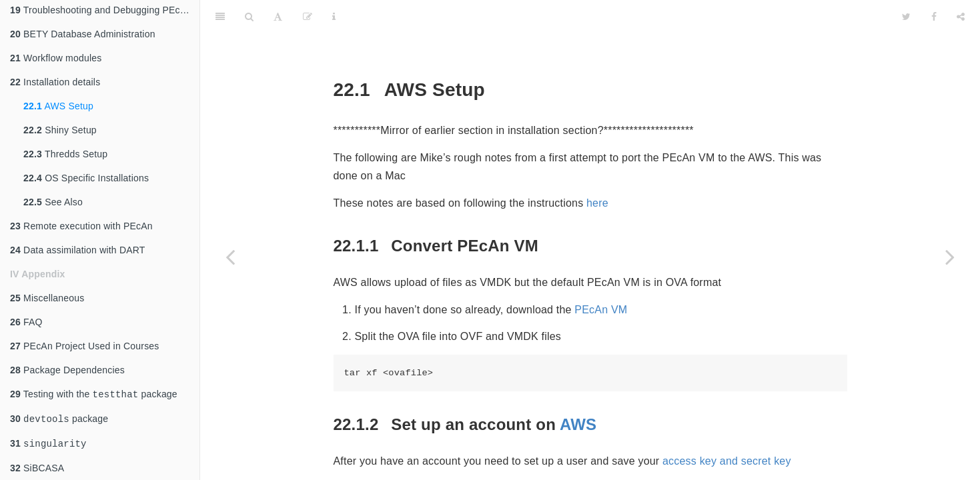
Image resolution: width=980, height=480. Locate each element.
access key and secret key (727, 428)
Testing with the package (94, 391)
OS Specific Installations (86, 174)
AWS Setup (58, 102)
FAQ (26, 318)
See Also (53, 198)
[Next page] (950, 257)
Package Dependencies (67, 366)
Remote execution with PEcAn (81, 222)
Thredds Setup (65, 150)
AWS (578, 391)
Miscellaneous (47, 294)
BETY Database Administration (83, 30)
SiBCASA (37, 468)
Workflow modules (56, 54)
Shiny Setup (60, 126)
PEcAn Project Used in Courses (85, 342)
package (59, 417)
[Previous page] (230, 257)
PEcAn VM (601, 276)
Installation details (55, 78)
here (597, 170)
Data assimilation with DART (78, 246)
